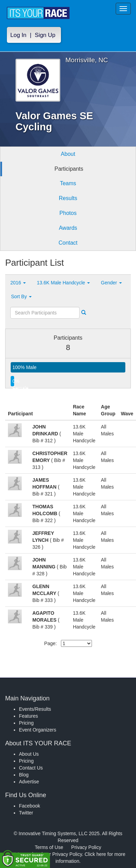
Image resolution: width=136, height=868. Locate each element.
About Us (29, 754)
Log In (18, 35)
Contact (68, 243)
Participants (69, 169)
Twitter (26, 813)
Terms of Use (49, 847)
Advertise (29, 782)
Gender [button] (111, 283)
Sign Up (45, 35)
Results (68, 198)
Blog (24, 775)
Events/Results (35, 709)
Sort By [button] (21, 296)
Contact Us (31, 768)
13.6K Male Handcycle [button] (63, 283)
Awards (68, 228)
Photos (68, 213)
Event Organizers (38, 730)
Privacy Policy (86, 847)
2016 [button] (18, 283)
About (68, 154)
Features (28, 716)
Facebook (29, 806)
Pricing (26, 723)
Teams (68, 183)
